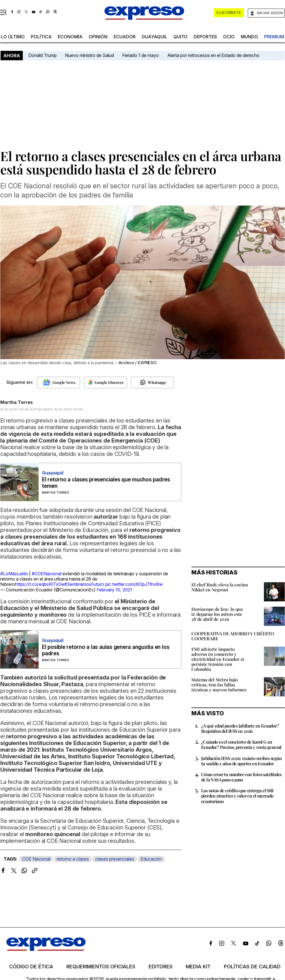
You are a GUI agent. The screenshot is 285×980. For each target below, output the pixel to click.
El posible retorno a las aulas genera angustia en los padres (106, 650)
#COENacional (47, 574)
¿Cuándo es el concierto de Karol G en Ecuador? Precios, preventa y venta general (241, 744)
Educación (151, 859)
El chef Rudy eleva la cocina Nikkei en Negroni (220, 587)
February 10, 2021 (114, 590)
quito (180, 37)
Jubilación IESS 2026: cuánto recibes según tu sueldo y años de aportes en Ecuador (242, 761)
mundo (249, 37)
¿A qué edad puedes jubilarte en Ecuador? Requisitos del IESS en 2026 (240, 728)
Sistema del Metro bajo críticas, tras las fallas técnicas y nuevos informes (219, 685)
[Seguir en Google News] (58, 382)
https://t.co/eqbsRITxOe (40, 584)
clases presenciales (115, 859)
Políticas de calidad (252, 967)
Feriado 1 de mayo (141, 55)
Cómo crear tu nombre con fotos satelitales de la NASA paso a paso (241, 777)
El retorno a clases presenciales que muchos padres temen (106, 483)
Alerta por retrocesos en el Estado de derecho (213, 55)
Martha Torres (17, 402)
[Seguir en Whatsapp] (152, 382)
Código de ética (31, 967)
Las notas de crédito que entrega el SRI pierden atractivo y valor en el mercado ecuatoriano (237, 796)
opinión (98, 37)
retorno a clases (73, 859)
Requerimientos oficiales (101, 967)
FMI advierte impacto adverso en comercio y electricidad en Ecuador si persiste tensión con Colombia (218, 659)
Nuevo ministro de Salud (89, 55)
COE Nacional (36, 859)
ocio (229, 37)
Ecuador (125, 37)
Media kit (198, 967)
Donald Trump (42, 55)
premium (274, 37)
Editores (161, 967)
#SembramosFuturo (84, 584)
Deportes (205, 37)
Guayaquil (154, 37)
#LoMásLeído (14, 574)
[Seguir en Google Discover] (105, 382)
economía (70, 37)
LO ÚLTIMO (13, 37)
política (41, 37)
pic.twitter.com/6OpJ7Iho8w (134, 584)
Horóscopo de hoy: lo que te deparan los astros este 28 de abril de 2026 (217, 614)
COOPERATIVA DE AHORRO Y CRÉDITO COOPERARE (233, 636)
